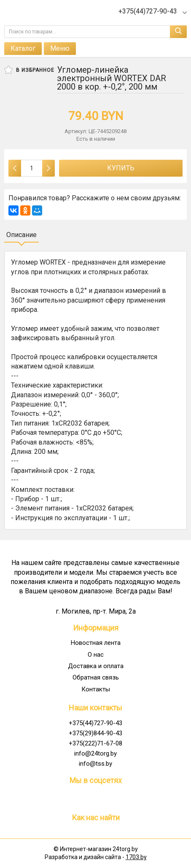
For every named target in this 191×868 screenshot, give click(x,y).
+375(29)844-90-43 (95, 733)
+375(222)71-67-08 (95, 743)
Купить (121, 168)
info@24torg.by (95, 753)
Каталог (23, 48)
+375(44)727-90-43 (95, 723)
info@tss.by (95, 764)
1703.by (136, 857)
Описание (22, 235)
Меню (60, 48)
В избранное (29, 70)
